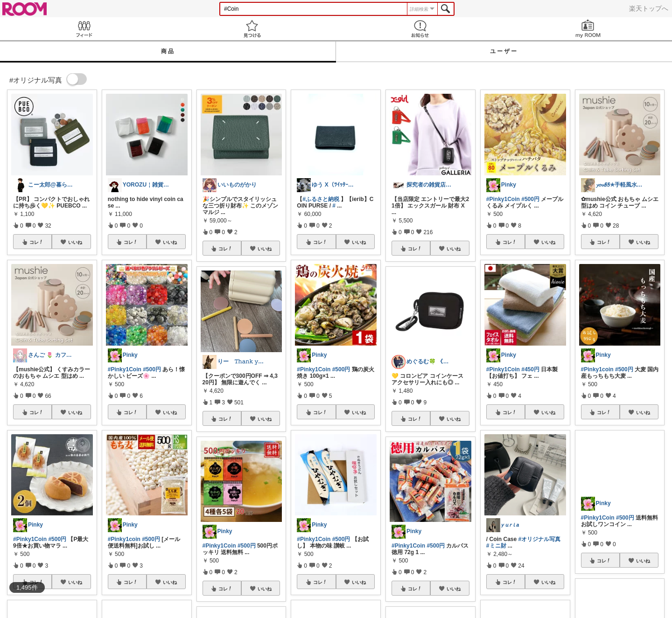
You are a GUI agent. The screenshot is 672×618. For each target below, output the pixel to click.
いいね (75, 242)
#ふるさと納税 (321, 199)
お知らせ (420, 29)
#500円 (57, 539)
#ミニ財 (496, 546)
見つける (252, 29)
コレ (36, 242)
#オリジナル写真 (540, 539)
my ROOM (588, 29)
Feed (84, 29)
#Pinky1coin (124, 539)
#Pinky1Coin (30, 539)
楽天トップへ (649, 8)
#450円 (530, 369)
